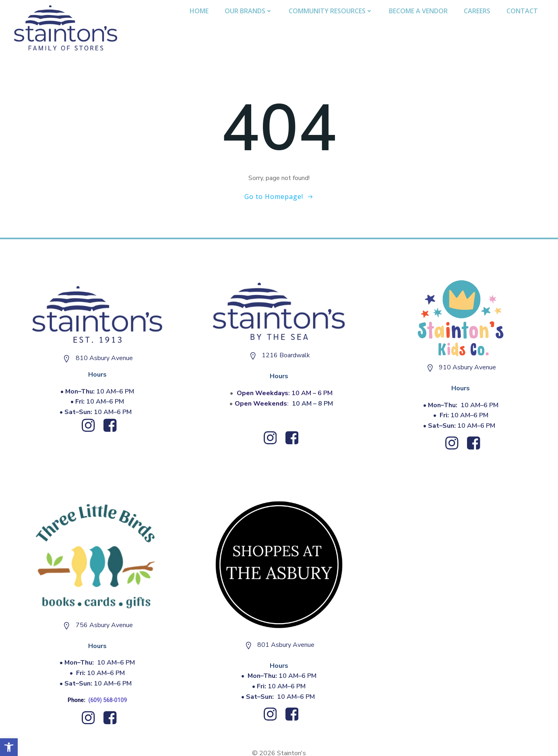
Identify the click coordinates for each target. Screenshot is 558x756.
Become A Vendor (418, 11)
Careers (477, 11)
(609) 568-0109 (108, 700)
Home (199, 11)
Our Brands (249, 11)
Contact (522, 11)
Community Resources (331, 11)
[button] (9, 747)
